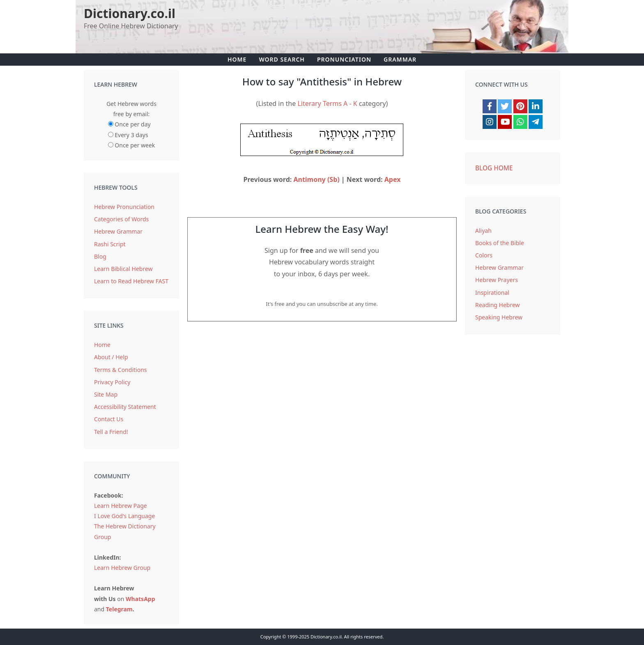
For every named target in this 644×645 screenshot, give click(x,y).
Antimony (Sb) (316, 179)
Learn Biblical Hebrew (123, 269)
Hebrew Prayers (497, 280)
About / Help (111, 357)
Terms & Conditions (121, 370)
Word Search (282, 59)
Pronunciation (344, 59)
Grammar (400, 59)
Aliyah (483, 231)
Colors (484, 255)
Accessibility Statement (125, 407)
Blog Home (494, 168)
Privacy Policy (112, 382)
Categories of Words (121, 219)
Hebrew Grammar (118, 231)
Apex (393, 179)
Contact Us (109, 419)
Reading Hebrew (498, 305)
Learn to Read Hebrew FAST (131, 281)
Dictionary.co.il (130, 13)
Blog (100, 256)
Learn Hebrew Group (122, 568)
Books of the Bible (500, 243)
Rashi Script (110, 244)
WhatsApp (140, 599)
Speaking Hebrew (499, 317)
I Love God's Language (124, 516)
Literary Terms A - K (327, 103)
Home (237, 59)
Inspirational (492, 293)
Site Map (106, 394)
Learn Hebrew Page (121, 506)
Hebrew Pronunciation (124, 207)
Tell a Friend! (111, 432)
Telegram (119, 609)
